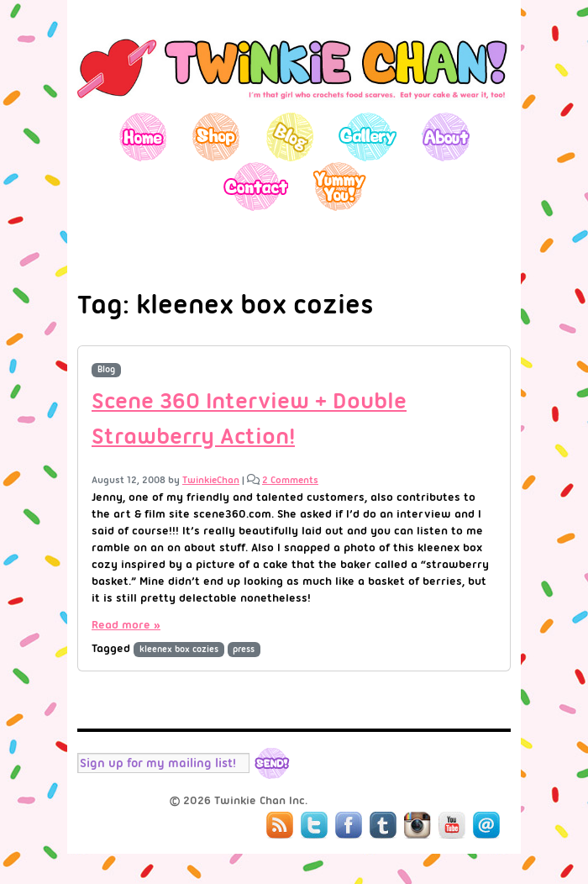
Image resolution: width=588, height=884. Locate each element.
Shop (216, 137)
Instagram (417, 825)
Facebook (349, 825)
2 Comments (290, 480)
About (446, 137)
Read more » (126, 624)
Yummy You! (340, 186)
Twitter (314, 825)
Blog (289, 137)
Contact (255, 186)
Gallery (367, 137)
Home (143, 137)
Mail (486, 825)
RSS (280, 825)
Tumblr (383, 825)
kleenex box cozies (179, 649)
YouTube (452, 825)
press (244, 649)
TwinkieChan (211, 480)
